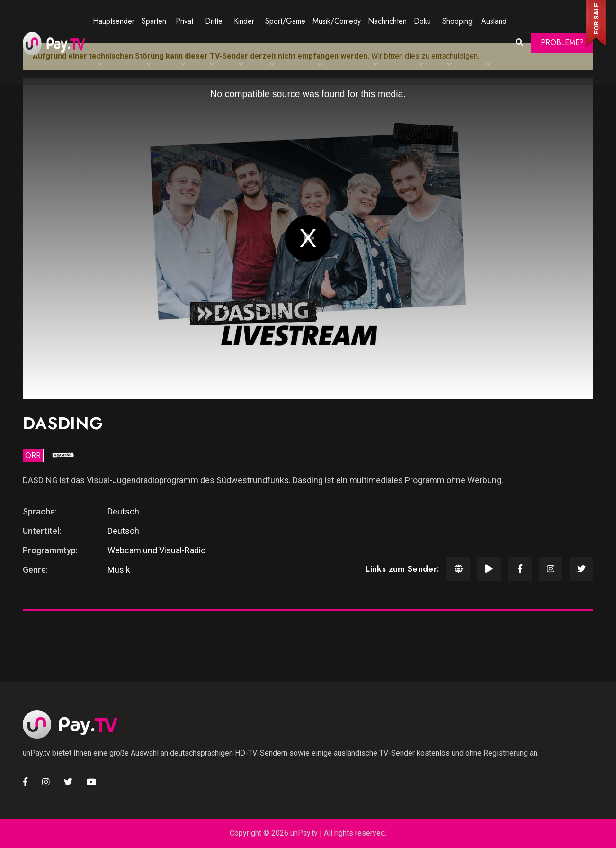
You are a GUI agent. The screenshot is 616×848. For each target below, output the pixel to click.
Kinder (244, 21)
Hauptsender (114, 21)
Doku (422, 21)
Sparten (154, 21)
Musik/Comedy (337, 21)
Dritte (214, 21)
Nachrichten (387, 21)
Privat (184, 21)
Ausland (494, 21)
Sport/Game (285, 21)
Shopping (457, 21)
